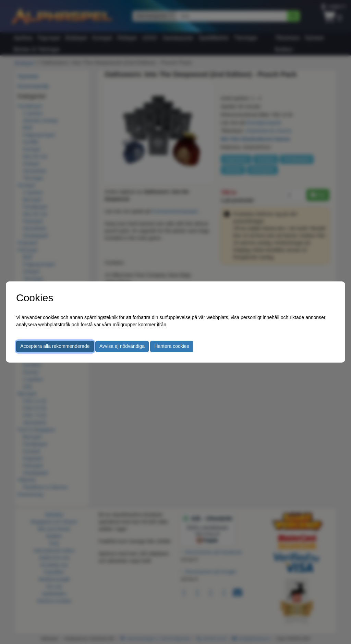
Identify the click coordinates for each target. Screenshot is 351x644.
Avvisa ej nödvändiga (122, 346)
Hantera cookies (172, 346)
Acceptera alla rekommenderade (55, 346)
